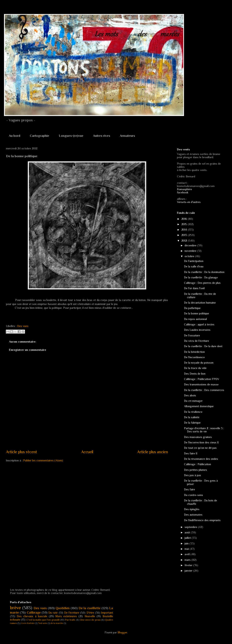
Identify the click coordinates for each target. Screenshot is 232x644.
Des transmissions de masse (201, 384)
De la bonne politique (196, 313)
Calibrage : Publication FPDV (202, 379)
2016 (185, 219)
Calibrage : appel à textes (199, 324)
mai (187, 549)
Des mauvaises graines (198, 437)
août (188, 532)
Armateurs (127, 136)
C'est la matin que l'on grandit (43, 620)
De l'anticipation (194, 261)
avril (187, 554)
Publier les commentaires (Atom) (43, 460)
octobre (190, 256)
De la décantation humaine (200, 303)
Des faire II (191, 453)
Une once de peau (90, 620)
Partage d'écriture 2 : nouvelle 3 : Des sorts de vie (204, 430)
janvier (189, 571)
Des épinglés (192, 509)
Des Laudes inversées (197, 330)
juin (187, 543)
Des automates (193, 515)
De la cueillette (89, 608)
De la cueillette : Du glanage (201, 277)
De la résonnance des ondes (201, 459)
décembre (191, 245)
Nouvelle (90, 616)
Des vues (23, 326)
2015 (185, 224)
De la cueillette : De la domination (204, 272)
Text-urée (42, 623)
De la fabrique (192, 423)
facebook (183, 192)
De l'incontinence (194, 357)
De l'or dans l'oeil (194, 288)
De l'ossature (192, 335)
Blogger (122, 632)
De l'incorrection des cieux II (201, 442)
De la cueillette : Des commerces (204, 390)
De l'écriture (72, 613)
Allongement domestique (199, 406)
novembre (191, 251)
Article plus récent (21, 452)
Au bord (14, 136)
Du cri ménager (193, 401)
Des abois (190, 395)
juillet (188, 538)
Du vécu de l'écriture (196, 341)
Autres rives (102, 136)
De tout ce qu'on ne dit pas (200, 448)
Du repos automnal (195, 319)
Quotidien (63, 608)
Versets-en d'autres (189, 202)
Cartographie (39, 136)
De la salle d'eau (194, 266)
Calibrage (34, 612)
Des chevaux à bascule (32, 616)
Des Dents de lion (195, 374)
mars (188, 560)
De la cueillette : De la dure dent (203, 346)
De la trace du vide (195, 368)
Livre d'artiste (28, 623)
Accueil (87, 452)
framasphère (184, 189)
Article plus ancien (153, 452)
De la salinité (192, 417)
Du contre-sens (193, 495)
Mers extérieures (66, 616)
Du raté (53, 613)
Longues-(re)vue (71, 136)
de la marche (57, 623)
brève (15, 608)
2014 (185, 230)
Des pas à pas (192, 475)
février (189, 565)
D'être (90, 613)
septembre (191, 527)
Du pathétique (192, 308)
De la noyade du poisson (199, 363)
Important (107, 613)
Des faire (189, 489)
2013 (185, 235)
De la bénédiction (194, 352)
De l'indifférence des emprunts (202, 520)
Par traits (70, 620)
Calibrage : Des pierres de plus (202, 283)
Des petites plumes (195, 470)
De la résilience (193, 412)
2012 (185, 241)
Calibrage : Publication (197, 464)
